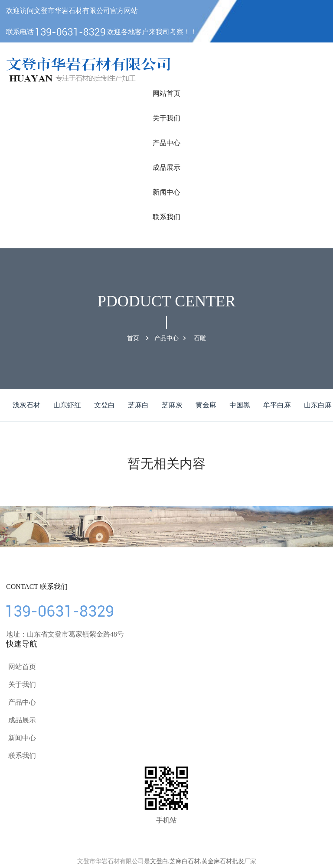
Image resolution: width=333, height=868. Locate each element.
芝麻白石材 (185, 861)
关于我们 (166, 118)
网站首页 (166, 93)
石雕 (200, 338)
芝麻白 (138, 405)
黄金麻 (206, 405)
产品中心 (166, 143)
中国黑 (240, 405)
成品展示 (166, 167)
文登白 (104, 405)
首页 (133, 338)
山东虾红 (67, 405)
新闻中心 (166, 192)
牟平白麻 (277, 405)
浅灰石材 (26, 405)
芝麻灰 (172, 405)
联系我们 (166, 217)
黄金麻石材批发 (223, 861)
